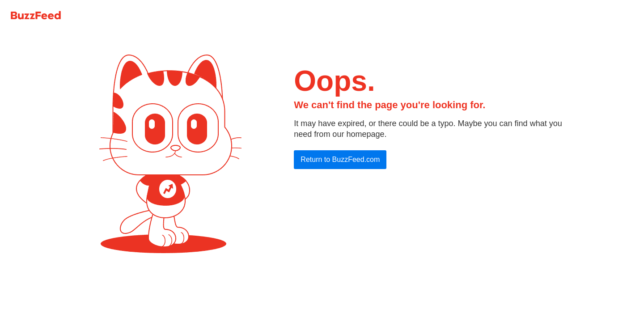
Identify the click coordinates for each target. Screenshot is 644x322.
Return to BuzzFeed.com (340, 159)
